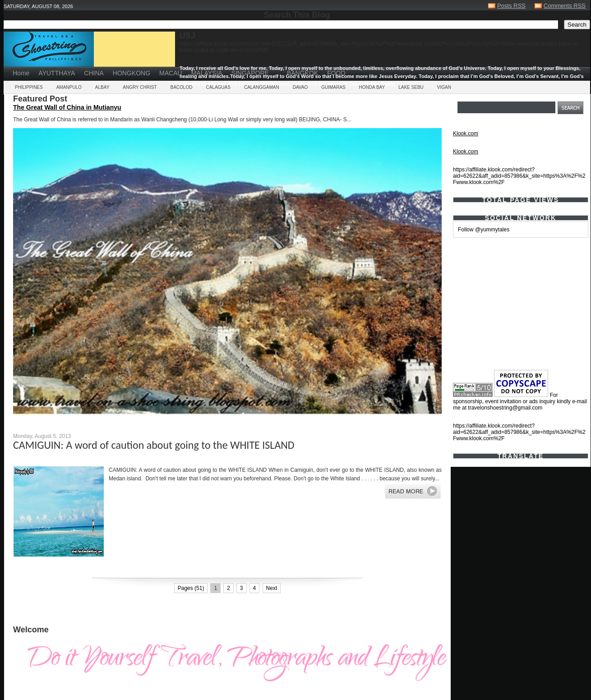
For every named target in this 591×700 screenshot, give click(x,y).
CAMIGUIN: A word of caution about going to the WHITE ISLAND (154, 445)
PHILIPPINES (29, 87)
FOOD (336, 73)
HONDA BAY (372, 87)
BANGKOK (302, 73)
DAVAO (300, 87)
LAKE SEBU (411, 87)
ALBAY (102, 87)
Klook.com (466, 134)
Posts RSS (511, 6)
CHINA (94, 73)
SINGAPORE (250, 73)
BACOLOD (182, 87)
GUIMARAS (333, 87)
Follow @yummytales (484, 230)
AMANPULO (69, 87)
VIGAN (444, 87)
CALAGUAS (218, 87)
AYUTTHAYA (57, 73)
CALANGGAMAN (262, 87)
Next (272, 588)
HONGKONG (132, 73)
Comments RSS (565, 6)
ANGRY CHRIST (140, 87)
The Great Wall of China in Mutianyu (67, 107)
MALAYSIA (207, 73)
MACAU (171, 73)
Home (21, 73)
